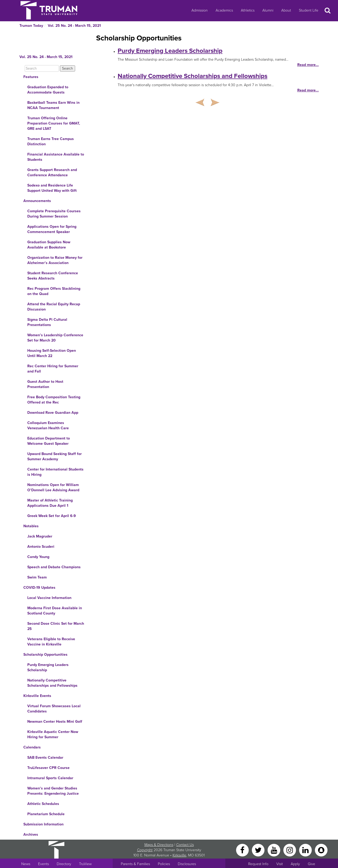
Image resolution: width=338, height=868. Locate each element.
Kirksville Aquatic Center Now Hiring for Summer (53, 734)
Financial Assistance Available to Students (56, 157)
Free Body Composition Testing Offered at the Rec (54, 400)
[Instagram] (290, 850)
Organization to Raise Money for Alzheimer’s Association (55, 260)
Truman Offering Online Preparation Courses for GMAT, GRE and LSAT (54, 123)
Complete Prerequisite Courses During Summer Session (54, 214)
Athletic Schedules (43, 804)
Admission (200, 10)
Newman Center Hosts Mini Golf (55, 722)
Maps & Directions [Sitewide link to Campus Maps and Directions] (159, 845)
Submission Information (43, 824)
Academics (224, 10)
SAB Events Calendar (45, 758)
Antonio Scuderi (41, 547)
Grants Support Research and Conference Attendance (52, 172)
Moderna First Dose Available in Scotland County (55, 611)
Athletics (248, 10)
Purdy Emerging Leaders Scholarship (48, 667)
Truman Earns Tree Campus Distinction (51, 141)
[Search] (42, 68)
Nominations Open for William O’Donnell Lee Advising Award (53, 487)
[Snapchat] (321, 850)
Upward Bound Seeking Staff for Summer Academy (54, 456)
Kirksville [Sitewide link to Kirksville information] (179, 855)
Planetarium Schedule (46, 814)
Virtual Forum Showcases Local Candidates (54, 709)
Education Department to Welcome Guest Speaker (49, 441)
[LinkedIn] (306, 850)
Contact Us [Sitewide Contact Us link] (185, 845)
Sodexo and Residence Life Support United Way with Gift (52, 188)
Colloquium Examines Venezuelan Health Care (48, 425)
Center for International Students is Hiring (55, 472)
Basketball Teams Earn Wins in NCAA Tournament (53, 105)
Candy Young (38, 557)
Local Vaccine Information (49, 598)
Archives (31, 835)
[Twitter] (259, 850)
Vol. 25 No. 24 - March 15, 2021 (74, 26)
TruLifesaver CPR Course (48, 768)
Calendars (32, 747)
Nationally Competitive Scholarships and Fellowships (52, 683)
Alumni (268, 10)
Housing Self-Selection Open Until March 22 (52, 353)
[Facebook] (243, 850)
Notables (31, 526)
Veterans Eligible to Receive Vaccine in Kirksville (51, 642)
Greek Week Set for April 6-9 (52, 516)
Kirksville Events (37, 696)
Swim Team (37, 577)
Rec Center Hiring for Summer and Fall (53, 369)
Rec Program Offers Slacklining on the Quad (54, 291)
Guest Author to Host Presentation (45, 384)
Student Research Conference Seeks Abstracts (53, 276)
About (286, 10)
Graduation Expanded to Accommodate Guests (48, 90)
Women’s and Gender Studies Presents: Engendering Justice (53, 791)
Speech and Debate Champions (54, 567)
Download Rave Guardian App (53, 413)
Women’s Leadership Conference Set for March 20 (55, 338)
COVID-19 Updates (39, 588)
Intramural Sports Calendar (50, 778)
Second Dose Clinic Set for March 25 (56, 626)
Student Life (309, 10)
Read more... (308, 65)
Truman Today (31, 26)
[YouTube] (274, 850)
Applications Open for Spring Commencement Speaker (52, 229)
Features (31, 77)
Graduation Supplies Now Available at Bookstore (49, 245)
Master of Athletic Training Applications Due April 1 (50, 503)
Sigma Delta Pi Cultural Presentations (47, 322)
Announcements (37, 201)
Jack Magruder (40, 536)
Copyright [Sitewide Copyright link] (145, 850)
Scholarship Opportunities (45, 655)
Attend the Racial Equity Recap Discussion (54, 307)
